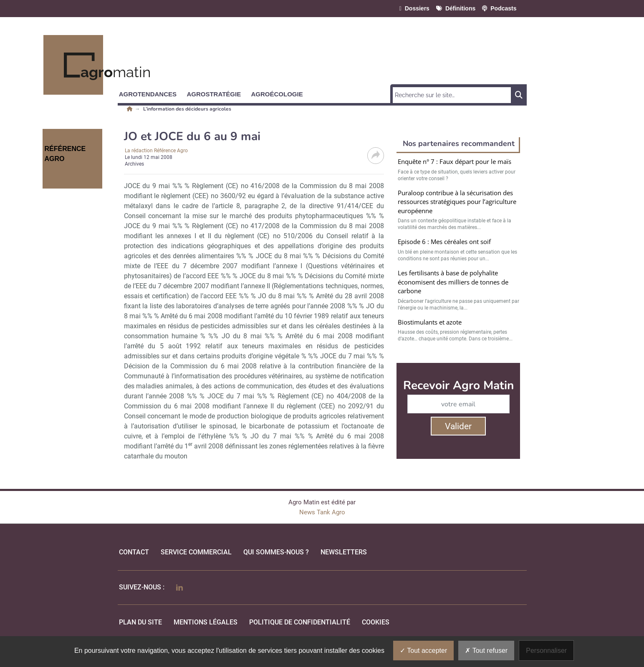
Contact (134, 552)
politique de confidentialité (300, 622)
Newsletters (344, 552)
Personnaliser (546, 651)
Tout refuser (486, 651)
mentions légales (206, 622)
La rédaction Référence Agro (156, 151)
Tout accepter (423, 651)
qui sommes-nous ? (276, 552)
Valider (458, 426)
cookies (376, 622)
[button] (152, 93)
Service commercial (196, 552)
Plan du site (140, 622)
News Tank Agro (322, 512)
